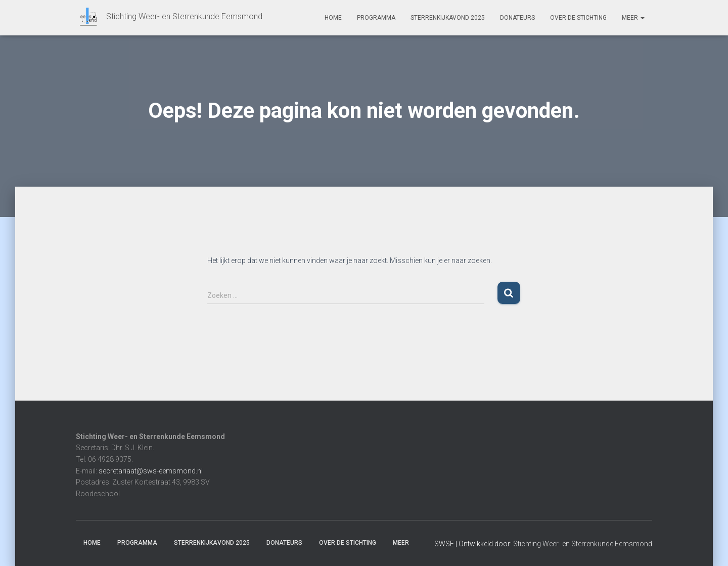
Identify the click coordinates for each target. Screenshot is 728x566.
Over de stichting (578, 18)
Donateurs (517, 18)
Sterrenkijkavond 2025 (448, 18)
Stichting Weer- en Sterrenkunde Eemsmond (583, 544)
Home (333, 18)
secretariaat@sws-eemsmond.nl (151, 471)
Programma (376, 18)
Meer (633, 18)
